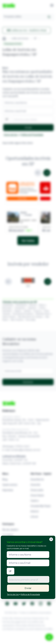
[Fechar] (51, 539)
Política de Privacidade (30, 594)
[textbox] (28, 580)
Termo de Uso (13, 594)
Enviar (28, 588)
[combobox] (28, 579)
